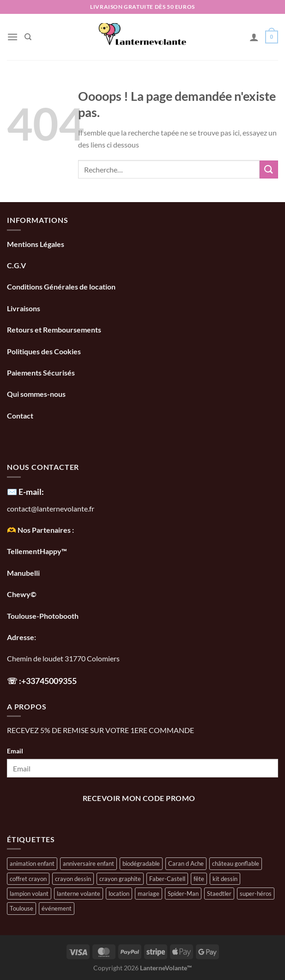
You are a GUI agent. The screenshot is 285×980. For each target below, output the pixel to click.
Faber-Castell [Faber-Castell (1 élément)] (167, 879)
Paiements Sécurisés (41, 373)
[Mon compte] (254, 37)
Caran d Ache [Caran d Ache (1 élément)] (186, 863)
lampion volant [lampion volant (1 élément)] (29, 894)
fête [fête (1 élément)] (199, 879)
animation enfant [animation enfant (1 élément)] (32, 863)
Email (15, 751)
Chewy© (22, 594)
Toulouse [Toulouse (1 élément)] (21, 908)
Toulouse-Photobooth (43, 616)
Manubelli (23, 573)
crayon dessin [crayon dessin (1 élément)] (73, 879)
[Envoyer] (269, 169)
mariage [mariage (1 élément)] (149, 894)
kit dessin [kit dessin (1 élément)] (225, 879)
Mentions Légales (36, 244)
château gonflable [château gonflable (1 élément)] (236, 863)
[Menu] (12, 37)
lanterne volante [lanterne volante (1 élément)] (79, 894)
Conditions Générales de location (61, 287)
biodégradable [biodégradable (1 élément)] (141, 863)
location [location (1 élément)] (119, 894)
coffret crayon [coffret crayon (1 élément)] (28, 879)
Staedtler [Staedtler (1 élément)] (219, 894)
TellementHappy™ (37, 551)
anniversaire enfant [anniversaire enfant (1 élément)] (88, 863)
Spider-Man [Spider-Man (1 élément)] (183, 894)
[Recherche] (28, 37)
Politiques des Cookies (44, 351)
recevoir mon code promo (139, 798)
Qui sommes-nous (37, 394)
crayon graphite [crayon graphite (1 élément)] (120, 879)
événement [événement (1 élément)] (57, 908)
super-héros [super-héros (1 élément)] (256, 894)
